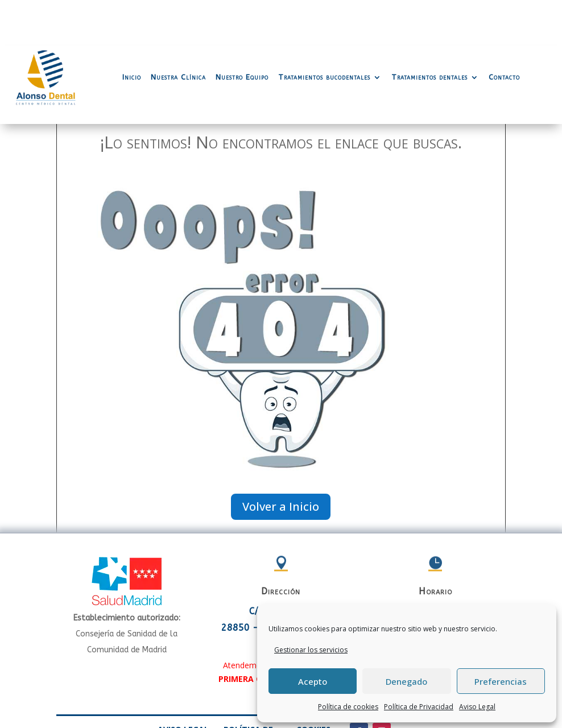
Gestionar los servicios (311, 650)
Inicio (132, 32)
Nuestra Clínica (178, 32)
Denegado (406, 681)
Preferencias (501, 681)
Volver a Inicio (281, 461)
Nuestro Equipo (242, 32)
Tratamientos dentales (429, 32)
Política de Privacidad (419, 707)
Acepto (313, 681)
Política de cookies (348, 707)
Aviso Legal (477, 707)
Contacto (504, 32)
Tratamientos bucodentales (324, 32)
